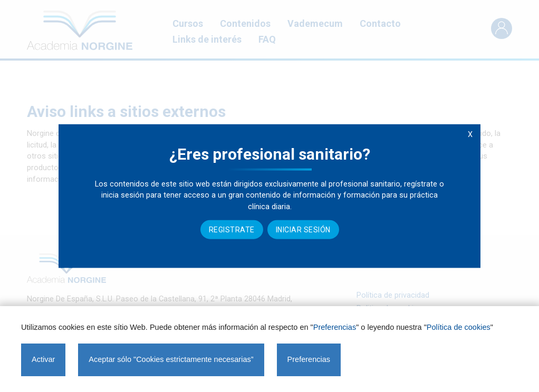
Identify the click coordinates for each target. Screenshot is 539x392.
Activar (43, 359)
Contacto (380, 23)
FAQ (267, 39)
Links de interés (207, 39)
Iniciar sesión (303, 230)
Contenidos (245, 23)
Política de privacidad (393, 295)
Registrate (232, 230)
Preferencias (335, 327)
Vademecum (315, 23)
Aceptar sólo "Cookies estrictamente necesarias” (171, 359)
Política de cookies (459, 327)
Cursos (188, 23)
